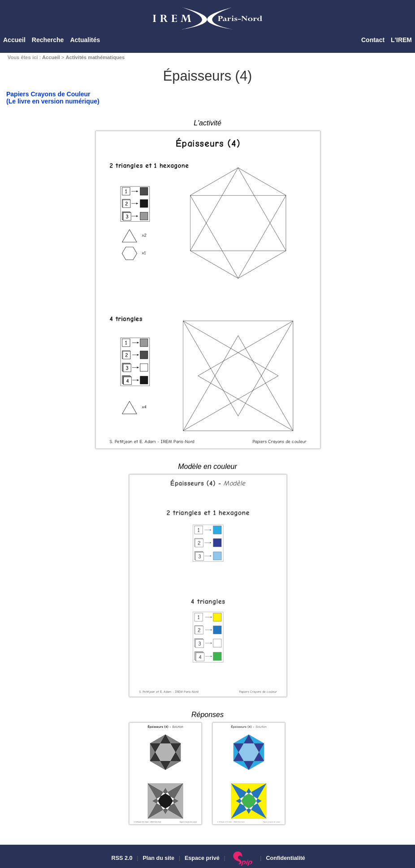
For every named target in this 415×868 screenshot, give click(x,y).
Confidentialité (285, 858)
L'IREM (401, 40)
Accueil (14, 40)
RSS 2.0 (121, 858)
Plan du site (158, 858)
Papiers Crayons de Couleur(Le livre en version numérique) (53, 98)
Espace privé (202, 858)
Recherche (48, 40)
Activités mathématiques (95, 57)
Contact (373, 40)
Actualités (85, 40)
